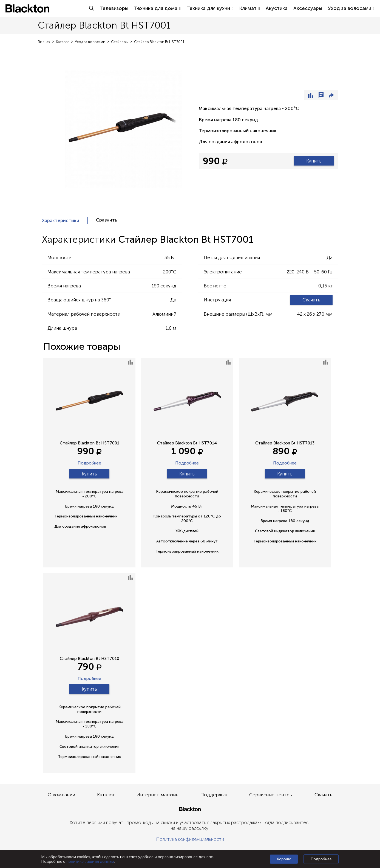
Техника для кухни (210, 8)
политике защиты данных (90, 861)
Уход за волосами (351, 8)
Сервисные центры (271, 795)
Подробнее (89, 463)
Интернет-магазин (158, 795)
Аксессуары (308, 8)
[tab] (65, 220)
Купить (314, 161)
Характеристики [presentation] (61, 220)
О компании (61, 795)
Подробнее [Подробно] (321, 859)
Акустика (277, 8)
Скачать (311, 300)
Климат (249, 8)
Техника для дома (157, 8)
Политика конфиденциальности (190, 839)
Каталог (106, 795)
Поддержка (214, 795)
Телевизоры (114, 8)
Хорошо (284, 859)
